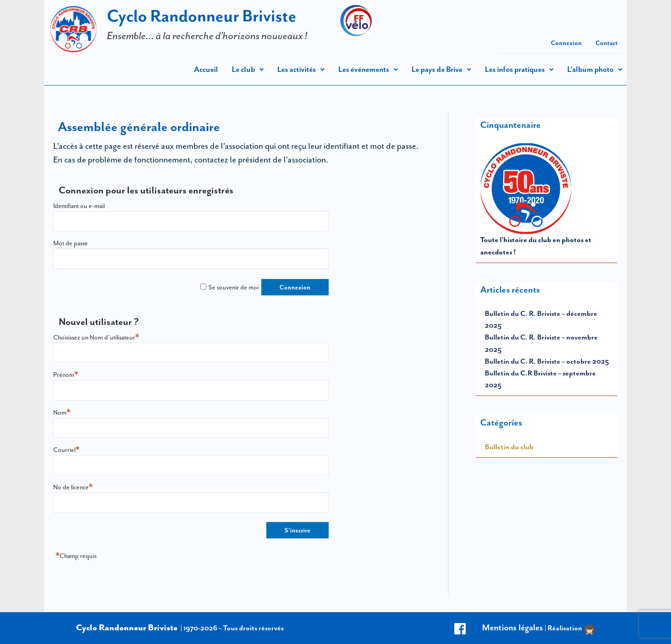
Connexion (566, 43)
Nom (62, 412)
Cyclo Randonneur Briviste (202, 16)
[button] (248, 69)
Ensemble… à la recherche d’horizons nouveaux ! (207, 35)
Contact (607, 43)
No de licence (73, 487)
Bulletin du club (509, 447)
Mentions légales (513, 627)
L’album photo (595, 69)
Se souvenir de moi (234, 287)
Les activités (301, 69)
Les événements (368, 69)
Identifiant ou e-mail (79, 206)
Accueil (206, 69)
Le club (248, 69)
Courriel (66, 450)
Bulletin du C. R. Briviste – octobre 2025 (547, 361)
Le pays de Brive (441, 69)
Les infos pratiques (519, 69)
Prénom (66, 375)
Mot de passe (71, 243)
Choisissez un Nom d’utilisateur (96, 337)
